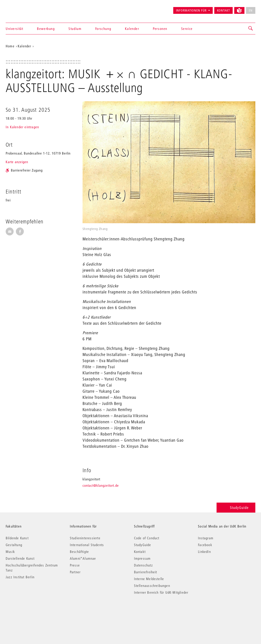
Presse (75, 565)
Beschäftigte (79, 552)
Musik (10, 552)
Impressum (142, 558)
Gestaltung (14, 545)
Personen (160, 29)
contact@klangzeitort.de (101, 485)
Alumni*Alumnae (83, 558)
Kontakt (223, 10)
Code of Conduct (147, 538)
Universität (15, 29)
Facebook (205, 545)
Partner (75, 572)
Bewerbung (46, 29)
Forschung (103, 29)
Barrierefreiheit (146, 572)
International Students (87, 545)
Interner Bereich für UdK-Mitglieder (161, 592)
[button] (251, 29)
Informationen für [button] (191, 10)
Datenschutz (143, 565)
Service (187, 29)
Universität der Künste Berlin (23, 8)
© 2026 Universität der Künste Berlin (29, 611)
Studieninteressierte (85, 538)
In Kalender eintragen (22, 127)
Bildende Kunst (17, 538)
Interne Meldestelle (149, 579)
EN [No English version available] (251, 10)
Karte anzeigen (17, 162)
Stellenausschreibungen (152, 586)
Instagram (206, 538)
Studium (75, 29)
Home (10, 46)
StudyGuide (236, 507)
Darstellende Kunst (20, 558)
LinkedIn (204, 552)
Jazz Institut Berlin (20, 577)
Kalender (132, 29)
